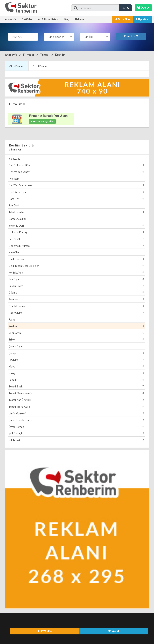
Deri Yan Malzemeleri (76, 185)
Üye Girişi (142, 19)
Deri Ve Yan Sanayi (76, 172)
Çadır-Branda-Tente (76, 420)
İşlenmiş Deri (76, 225)
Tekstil (45, 55)
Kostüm (60, 55)
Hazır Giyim (76, 313)
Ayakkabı (76, 179)
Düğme (76, 292)
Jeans (76, 319)
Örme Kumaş (76, 427)
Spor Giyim (76, 333)
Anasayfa (10, 19)
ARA (126, 8)
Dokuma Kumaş (76, 232)
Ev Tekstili (76, 239)
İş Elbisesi (76, 440)
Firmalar (29, 55)
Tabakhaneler (76, 212)
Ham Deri (76, 199)
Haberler (80, 19)
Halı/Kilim (76, 252)
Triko (76, 339)
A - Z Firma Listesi (48, 19)
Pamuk (76, 380)
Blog (67, 19)
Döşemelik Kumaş (76, 246)
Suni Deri (76, 205)
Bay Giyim (76, 279)
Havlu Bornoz (76, 259)
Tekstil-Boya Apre (76, 407)
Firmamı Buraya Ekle (42, 121)
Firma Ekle (123, 19)
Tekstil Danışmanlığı (76, 393)
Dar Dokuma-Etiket (76, 165)
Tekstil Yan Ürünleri (76, 400)
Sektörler (27, 19)
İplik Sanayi (76, 433)
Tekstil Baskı (76, 386)
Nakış (76, 373)
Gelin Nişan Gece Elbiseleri (76, 266)
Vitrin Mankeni (76, 413)
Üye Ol (113, 631)
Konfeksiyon (76, 272)
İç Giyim (76, 360)
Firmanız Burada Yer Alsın (48, 116)
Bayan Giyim (76, 286)
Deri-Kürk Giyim (76, 192)
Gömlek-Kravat (76, 306)
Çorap (76, 353)
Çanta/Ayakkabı (76, 219)
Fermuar (76, 299)
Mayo (76, 366)
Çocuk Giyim (76, 346)
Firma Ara (131, 36)
